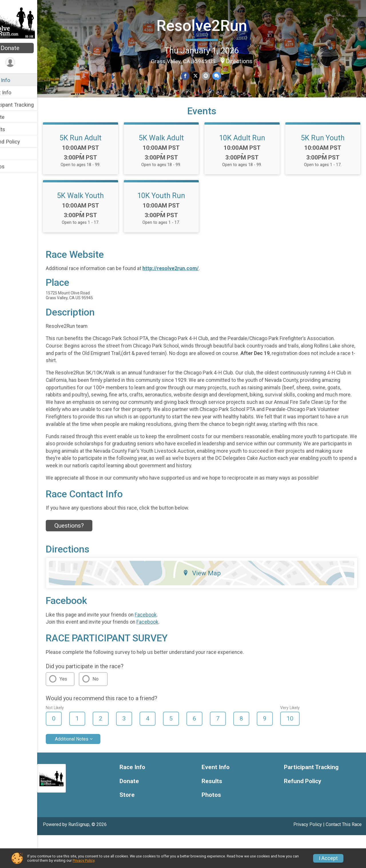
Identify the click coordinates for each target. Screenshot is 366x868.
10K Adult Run (312, 163)
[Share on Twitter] (204, 75)
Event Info (17, 92)
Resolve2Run (210, 25)
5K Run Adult (108, 163)
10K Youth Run (312, 221)
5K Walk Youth (210, 221)
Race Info (16, 80)
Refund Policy (21, 142)
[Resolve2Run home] (27, 22)
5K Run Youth (108, 221)
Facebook (163, 648)
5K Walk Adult (210, 163)
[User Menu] (27, 63)
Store (11, 154)
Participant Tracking (28, 105)
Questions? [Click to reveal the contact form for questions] (86, 558)
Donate (27, 48)
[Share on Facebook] (194, 75)
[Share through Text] (224, 75)
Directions (248, 60)
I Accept (328, 858)
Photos (13, 166)
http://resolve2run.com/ (188, 294)
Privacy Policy (83, 860)
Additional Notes (89, 772)
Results (13, 129)
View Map (210, 606)
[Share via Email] (214, 75)
